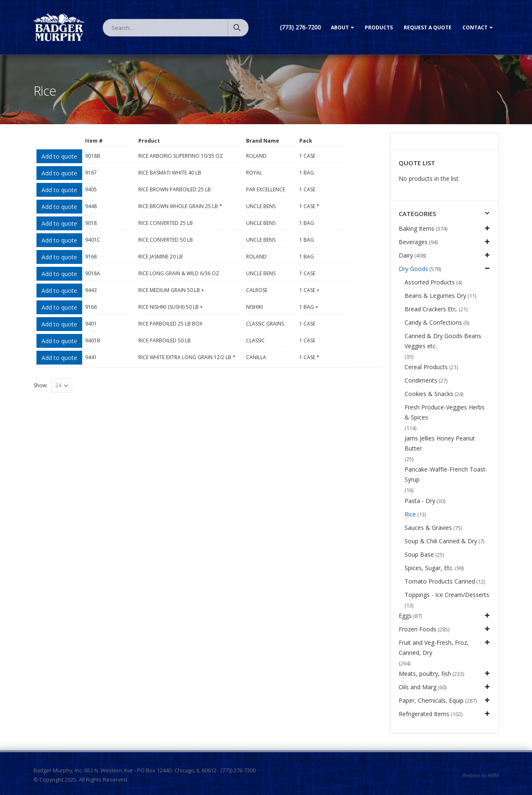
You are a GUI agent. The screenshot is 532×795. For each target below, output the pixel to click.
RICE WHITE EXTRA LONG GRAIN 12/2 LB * (187, 357)
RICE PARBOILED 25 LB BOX (170, 324)
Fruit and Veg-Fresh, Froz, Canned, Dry (434, 648)
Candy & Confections (433, 322)
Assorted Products (430, 282)
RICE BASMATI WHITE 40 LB (170, 173)
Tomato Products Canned (440, 581)
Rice (410, 514)
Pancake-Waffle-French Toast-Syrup (446, 474)
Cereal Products (426, 367)
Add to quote (59, 156)
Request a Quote (428, 27)
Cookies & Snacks (429, 394)
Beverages (413, 242)
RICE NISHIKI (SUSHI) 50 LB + (171, 307)
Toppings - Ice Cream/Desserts (447, 595)
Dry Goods (413, 269)
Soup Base (419, 554)
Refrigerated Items (424, 714)
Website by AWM (481, 775)
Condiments (421, 380)
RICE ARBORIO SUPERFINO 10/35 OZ (181, 156)
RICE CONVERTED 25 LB (166, 223)
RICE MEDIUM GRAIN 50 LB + (171, 290)
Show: (40, 385)
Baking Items (417, 228)
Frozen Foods (418, 629)
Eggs (405, 616)
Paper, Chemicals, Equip (431, 700)
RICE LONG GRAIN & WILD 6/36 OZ (179, 273)
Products (379, 27)
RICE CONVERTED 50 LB (166, 240)
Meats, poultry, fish (425, 674)
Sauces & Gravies (428, 528)
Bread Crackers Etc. (431, 309)
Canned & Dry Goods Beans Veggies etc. (443, 341)
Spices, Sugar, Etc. (429, 568)
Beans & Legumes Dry (435, 296)
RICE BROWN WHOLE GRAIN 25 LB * (180, 206)
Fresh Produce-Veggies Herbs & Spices (445, 412)
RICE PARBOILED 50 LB (165, 340)
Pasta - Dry (420, 501)
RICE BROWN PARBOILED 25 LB (175, 189)
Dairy (406, 255)
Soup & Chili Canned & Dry (441, 541)
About (340, 27)
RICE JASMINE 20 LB (161, 257)
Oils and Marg (418, 687)
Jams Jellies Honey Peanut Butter (440, 443)
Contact (475, 27)
